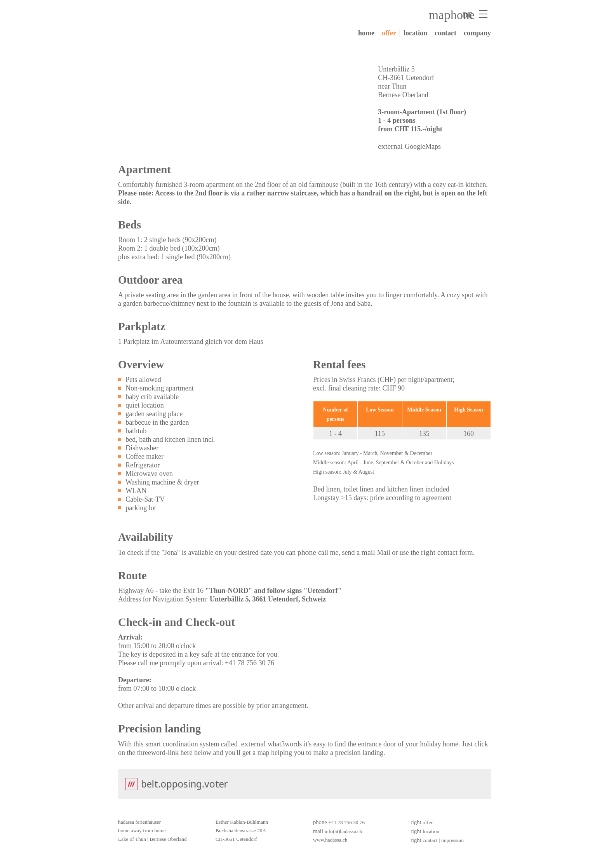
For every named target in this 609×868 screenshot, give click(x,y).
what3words (285, 744)
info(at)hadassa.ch (344, 831)
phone (459, 15)
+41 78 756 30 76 (346, 822)
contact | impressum (443, 840)
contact (445, 33)
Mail (384, 553)
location (415, 33)
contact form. (456, 553)
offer (389, 33)
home (366, 33)
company (477, 33)
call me (328, 553)
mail (440, 15)
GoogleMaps (423, 146)
